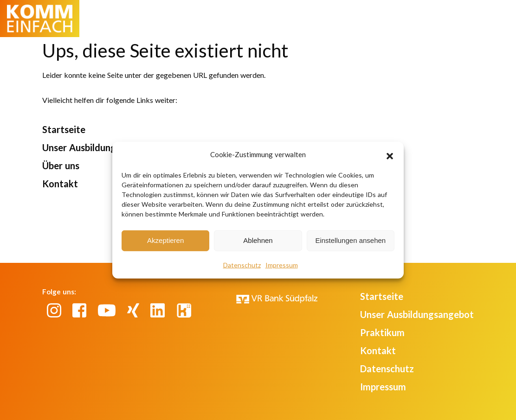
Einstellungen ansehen (350, 240)
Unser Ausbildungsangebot (99, 147)
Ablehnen (258, 240)
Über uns (61, 165)
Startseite (64, 129)
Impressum (282, 264)
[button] (390, 155)
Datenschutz (242, 264)
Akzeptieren (165, 240)
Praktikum (382, 332)
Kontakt (60, 184)
